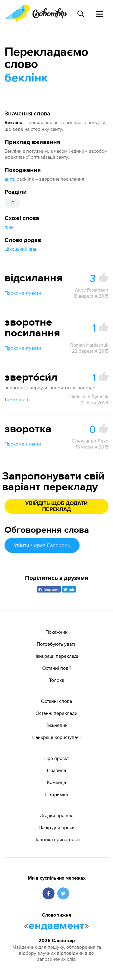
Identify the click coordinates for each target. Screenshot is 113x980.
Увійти (42, 545)
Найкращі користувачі (56, 737)
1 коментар (16, 400)
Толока (57, 680)
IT (13, 203)
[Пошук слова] (81, 14)
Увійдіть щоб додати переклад (56, 507)
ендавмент (56, 926)
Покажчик (56, 632)
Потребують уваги (57, 644)
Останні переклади (56, 713)
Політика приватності (57, 839)
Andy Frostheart (92, 290)
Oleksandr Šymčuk (89, 397)
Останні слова (56, 701)
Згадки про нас (57, 815)
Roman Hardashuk (89, 345)
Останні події (56, 668)
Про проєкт (57, 758)
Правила (56, 770)
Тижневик (57, 725)
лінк (9, 227)
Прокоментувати (23, 293)
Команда (56, 782)
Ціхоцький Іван (21, 249)
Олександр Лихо (90, 441)
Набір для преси (57, 827)
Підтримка (56, 794)
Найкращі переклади (56, 656)
